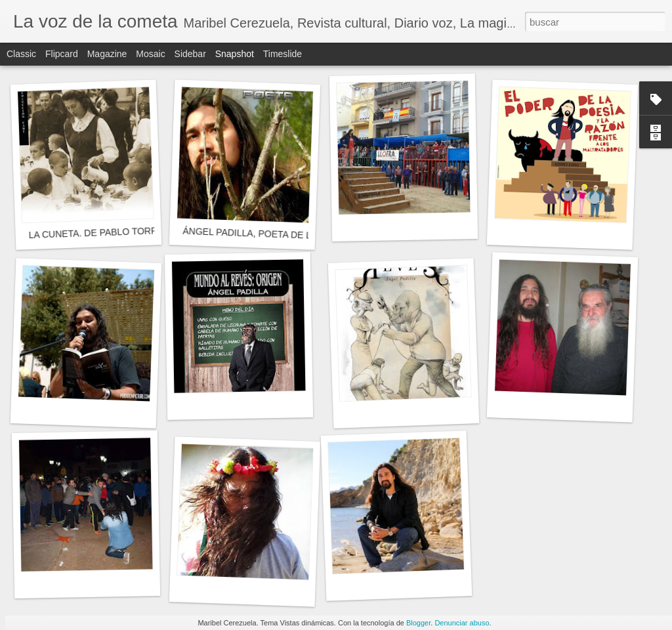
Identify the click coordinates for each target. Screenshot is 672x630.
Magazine (107, 54)
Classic (21, 54)
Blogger (418, 623)
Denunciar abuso (462, 623)
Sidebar (190, 54)
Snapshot (235, 54)
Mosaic (150, 54)
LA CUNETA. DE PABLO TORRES (99, 233)
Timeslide (283, 54)
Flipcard (62, 54)
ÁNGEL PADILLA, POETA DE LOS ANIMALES (278, 234)
